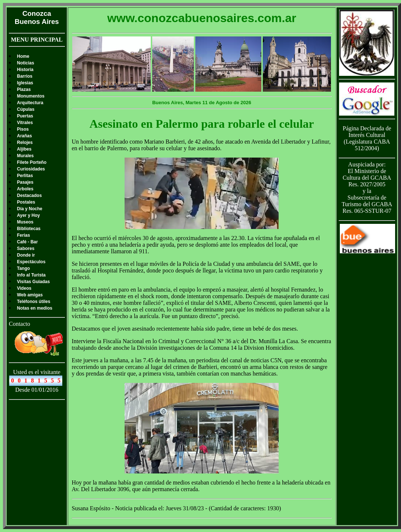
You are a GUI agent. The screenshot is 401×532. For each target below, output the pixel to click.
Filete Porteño (32, 162)
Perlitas (25, 176)
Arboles (25, 189)
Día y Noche (30, 209)
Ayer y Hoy (28, 215)
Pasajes (25, 182)
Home (23, 56)
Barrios (25, 76)
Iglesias (25, 83)
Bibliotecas (29, 229)
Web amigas (30, 295)
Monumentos (31, 96)
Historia (25, 70)
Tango (23, 268)
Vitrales (25, 123)
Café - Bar (27, 242)
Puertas (25, 116)
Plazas (24, 89)
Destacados (29, 195)
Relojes (25, 142)
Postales (26, 202)
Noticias (26, 63)
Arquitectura (30, 103)
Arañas (25, 136)
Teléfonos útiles (34, 302)
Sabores (26, 249)
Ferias (23, 235)
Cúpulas (26, 109)
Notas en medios (35, 308)
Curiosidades (31, 169)
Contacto (20, 324)
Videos (24, 288)
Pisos (23, 129)
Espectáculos (31, 262)
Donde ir (26, 255)
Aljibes (24, 149)
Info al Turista (31, 275)
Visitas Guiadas (33, 282)
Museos (25, 222)
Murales (25, 156)
